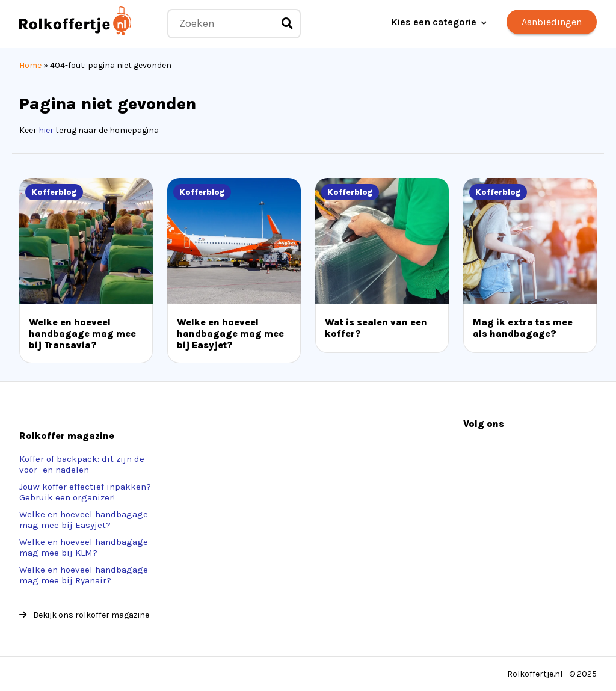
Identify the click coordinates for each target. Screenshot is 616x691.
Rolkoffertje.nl (535, 674)
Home (30, 65)
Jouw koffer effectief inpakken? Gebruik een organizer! (85, 492)
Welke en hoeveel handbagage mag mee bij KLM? (84, 547)
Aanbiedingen (552, 22)
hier (46, 130)
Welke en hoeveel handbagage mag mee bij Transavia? (82, 333)
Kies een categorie (434, 22)
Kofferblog (54, 192)
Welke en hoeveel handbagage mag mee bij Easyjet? (230, 333)
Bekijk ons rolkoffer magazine (84, 615)
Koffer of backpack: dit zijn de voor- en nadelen (82, 464)
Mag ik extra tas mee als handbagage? (523, 328)
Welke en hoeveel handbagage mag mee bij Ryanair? (84, 575)
